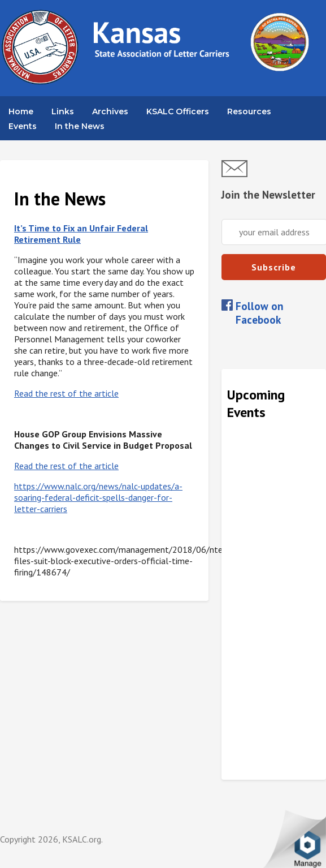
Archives (110, 111)
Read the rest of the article (66, 393)
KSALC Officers (178, 111)
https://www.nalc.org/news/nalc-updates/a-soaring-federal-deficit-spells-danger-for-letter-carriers (98, 497)
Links (63, 111)
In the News (80, 126)
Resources (249, 111)
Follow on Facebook (260, 313)
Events (23, 126)
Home (21, 111)
